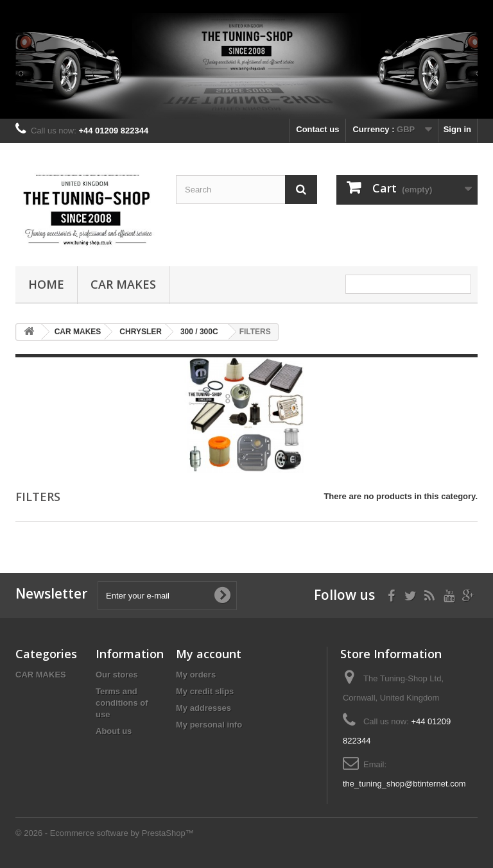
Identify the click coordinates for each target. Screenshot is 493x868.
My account (209, 654)
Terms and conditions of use (122, 703)
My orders (196, 675)
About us (114, 731)
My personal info (209, 725)
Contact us (317, 129)
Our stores (117, 675)
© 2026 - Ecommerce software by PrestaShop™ (105, 833)
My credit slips (205, 691)
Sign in (457, 129)
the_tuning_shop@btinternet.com (404, 784)
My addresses (203, 708)
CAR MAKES (123, 284)
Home (46, 284)
